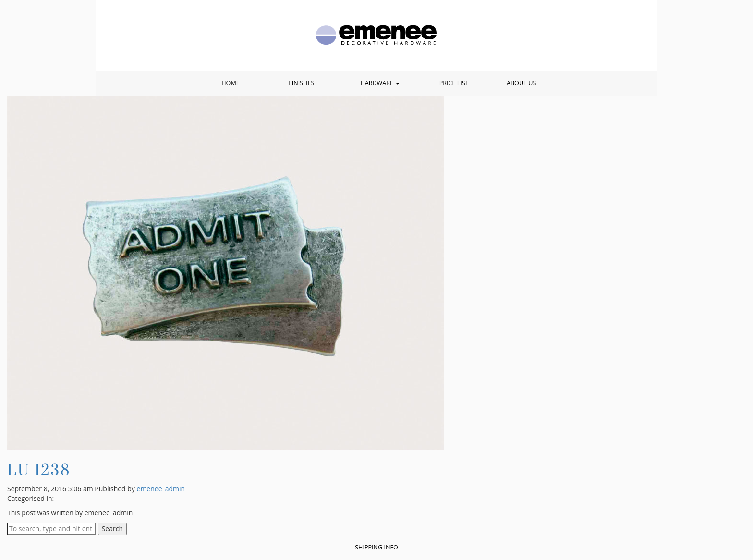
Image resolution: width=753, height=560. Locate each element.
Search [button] (112, 529)
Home (230, 83)
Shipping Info (376, 547)
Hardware (380, 83)
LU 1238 (39, 469)
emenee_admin (161, 489)
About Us (521, 83)
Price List (454, 83)
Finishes (301, 83)
